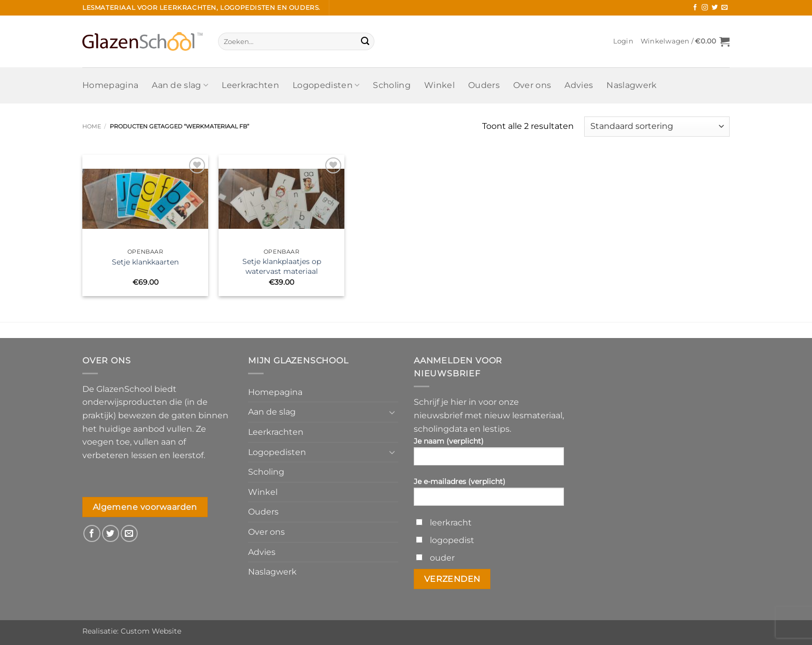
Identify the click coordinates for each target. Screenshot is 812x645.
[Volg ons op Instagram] (705, 8)
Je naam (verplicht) (489, 455)
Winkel (439, 85)
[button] (623, 41)
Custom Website (151, 631)
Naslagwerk (632, 85)
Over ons (532, 85)
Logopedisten (326, 85)
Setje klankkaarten (145, 262)
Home (92, 126)
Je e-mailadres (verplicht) (489, 495)
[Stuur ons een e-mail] (724, 8)
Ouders (484, 85)
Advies (579, 85)
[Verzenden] (365, 41)
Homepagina (110, 85)
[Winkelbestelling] (657, 127)
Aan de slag (180, 85)
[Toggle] (392, 412)
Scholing (392, 85)
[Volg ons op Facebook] (695, 8)
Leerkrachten (250, 85)
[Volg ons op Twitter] (715, 8)
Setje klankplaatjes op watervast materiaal (282, 266)
